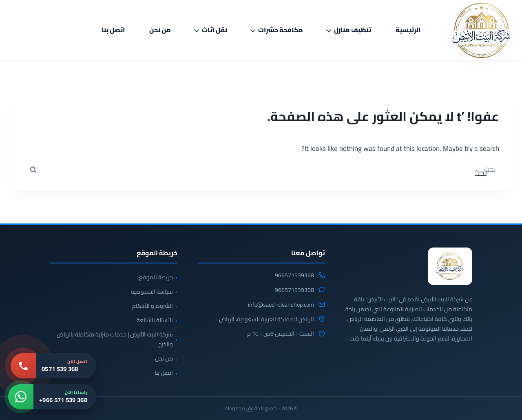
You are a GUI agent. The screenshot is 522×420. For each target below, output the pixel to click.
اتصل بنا (113, 30)
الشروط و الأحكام (153, 306)
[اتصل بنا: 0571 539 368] (53, 366)
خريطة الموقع (156, 277)
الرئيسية (408, 30)
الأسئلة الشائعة (155, 320)
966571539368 (294, 276)
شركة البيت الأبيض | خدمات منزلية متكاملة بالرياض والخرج (115, 339)
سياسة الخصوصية (152, 292)
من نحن (160, 30)
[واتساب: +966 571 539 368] (52, 397)
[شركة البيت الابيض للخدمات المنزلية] (450, 266)
